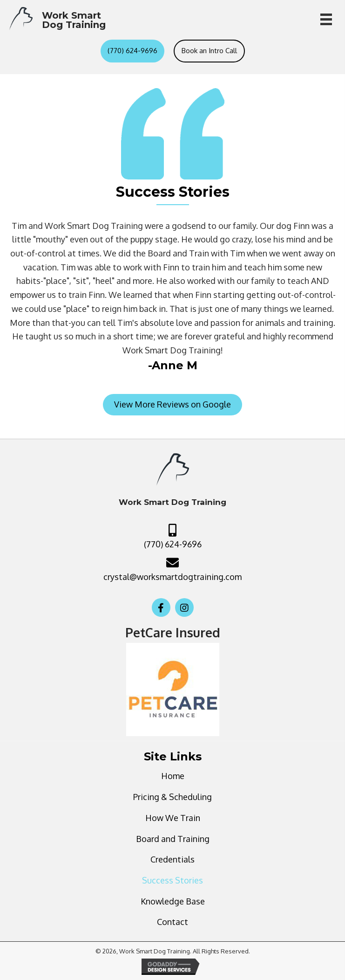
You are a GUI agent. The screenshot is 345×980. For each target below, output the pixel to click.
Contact (172, 922)
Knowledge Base (173, 901)
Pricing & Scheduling (172, 797)
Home (173, 776)
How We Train (173, 818)
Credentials (172, 859)
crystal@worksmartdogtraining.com (172, 577)
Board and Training (173, 839)
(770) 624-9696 (173, 544)
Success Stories (172, 880)
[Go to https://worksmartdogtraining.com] (57, 19)
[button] (172, 405)
